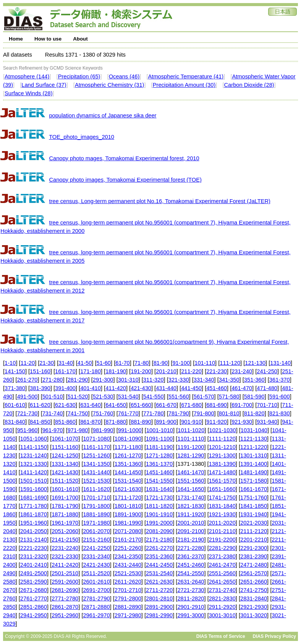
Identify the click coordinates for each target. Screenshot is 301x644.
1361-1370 (159, 464)
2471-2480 (254, 565)
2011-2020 (222, 523)
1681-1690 (34, 498)
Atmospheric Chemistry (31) (110, 85)
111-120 (230, 363)
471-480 (267, 388)
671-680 (191, 405)
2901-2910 (191, 607)
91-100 (181, 363)
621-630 (65, 405)
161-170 (65, 371)
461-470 (242, 388)
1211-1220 (254, 447)
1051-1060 (34, 439)
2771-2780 (65, 598)
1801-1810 (128, 506)
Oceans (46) (124, 76)
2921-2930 (254, 607)
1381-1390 (222, 464)
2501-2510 (65, 573)
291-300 (103, 380)
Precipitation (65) (79, 76)
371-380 (15, 388)
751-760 (103, 413)
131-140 (280, 363)
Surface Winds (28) (28, 93)
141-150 (15, 371)
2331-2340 (96, 556)
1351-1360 (128, 464)
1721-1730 (159, 498)
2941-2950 (34, 615)
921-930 (242, 422)
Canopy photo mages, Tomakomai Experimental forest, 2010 (124, 158)
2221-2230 (34, 548)
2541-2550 (191, 573)
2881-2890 (128, 607)
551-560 (179, 397)
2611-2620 (128, 582)
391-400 (65, 388)
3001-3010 (222, 615)
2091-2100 (191, 531)
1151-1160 (65, 447)
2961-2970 (96, 615)
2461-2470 (222, 565)
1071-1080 (96, 439)
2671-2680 (34, 590)
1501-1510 (34, 481)
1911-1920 (191, 514)
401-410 (91, 388)
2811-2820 (191, 598)
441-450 (191, 388)
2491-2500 (34, 573)
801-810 (229, 413)
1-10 (10, 363)
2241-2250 (96, 548)
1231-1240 (34, 455)
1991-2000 (159, 523)
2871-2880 (96, 607)
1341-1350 (96, 464)
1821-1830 (191, 506)
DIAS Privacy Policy (274, 636)
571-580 (229, 397)
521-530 (103, 397)
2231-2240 (65, 548)
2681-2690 (65, 590)
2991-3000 (191, 615)
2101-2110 (222, 531)
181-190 (116, 371)
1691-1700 (65, 498)
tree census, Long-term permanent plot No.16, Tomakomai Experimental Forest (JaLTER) (159, 201)
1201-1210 (222, 447)
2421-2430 (96, 565)
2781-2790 (96, 598)
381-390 (40, 388)
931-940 (267, 422)
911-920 (217, 422)
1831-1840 (222, 506)
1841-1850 (254, 506)
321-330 (179, 380)
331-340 (204, 380)
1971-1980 (96, 523)
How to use (48, 39)
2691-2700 (96, 590)
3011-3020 (254, 615)
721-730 (28, 413)
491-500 (28, 397)
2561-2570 (254, 573)
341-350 (229, 380)
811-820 (254, 413)
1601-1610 (65, 489)
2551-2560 (222, 573)
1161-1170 (96, 447)
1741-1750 (222, 498)
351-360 (254, 380)
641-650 (116, 405)
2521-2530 (128, 573)
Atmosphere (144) (27, 76)
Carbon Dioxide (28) (249, 85)
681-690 (217, 405)
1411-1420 (34, 472)
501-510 (53, 397)
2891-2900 (159, 607)
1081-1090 (128, 439)
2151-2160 (96, 540)
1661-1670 (254, 489)
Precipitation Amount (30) (184, 85)
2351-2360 (159, 556)
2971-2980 (128, 615)
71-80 (142, 363)
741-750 (78, 413)
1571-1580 (254, 481)
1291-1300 (222, 455)
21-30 (47, 363)
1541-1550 (159, 481)
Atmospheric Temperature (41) (186, 76)
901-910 (191, 422)
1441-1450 (128, 472)
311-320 (154, 380)
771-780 (154, 413)
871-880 (116, 422)
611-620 (40, 405)
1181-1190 (159, 447)
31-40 (66, 363)
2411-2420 (65, 565)
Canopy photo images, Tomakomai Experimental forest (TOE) (125, 180)
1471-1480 (222, 472)
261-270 (28, 380)
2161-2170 (128, 540)
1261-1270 (128, 455)
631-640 (91, 405)
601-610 (15, 405)
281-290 (78, 380)
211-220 (191, 371)
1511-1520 (65, 481)
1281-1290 (191, 455)
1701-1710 (96, 498)
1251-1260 (96, 455)
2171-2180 (159, 540)
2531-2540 (159, 573)
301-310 (128, 380)
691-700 (242, 405)
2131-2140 (34, 540)
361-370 (280, 380)
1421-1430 (65, 472)
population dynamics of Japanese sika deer (103, 115)
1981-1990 (128, 523)
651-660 (141, 405)
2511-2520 (96, 573)
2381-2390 (254, 556)
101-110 (205, 363)
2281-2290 (222, 548)
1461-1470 (191, 472)
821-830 (280, 413)
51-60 (104, 363)
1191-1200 (191, 447)
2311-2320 (34, 556)
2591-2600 (65, 582)
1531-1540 (128, 481)
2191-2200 (222, 540)
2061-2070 (96, 531)
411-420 (116, 388)
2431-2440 (128, 565)
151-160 (40, 371)
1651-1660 (222, 489)
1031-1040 (254, 430)
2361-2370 (191, 556)
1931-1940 (254, 514)
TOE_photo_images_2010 (82, 137)
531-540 (128, 397)
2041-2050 (34, 531)
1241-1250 (65, 455)
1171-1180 (128, 447)
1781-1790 (65, 506)
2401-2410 (34, 565)
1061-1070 (65, 439)
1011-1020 (191, 430)
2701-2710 (128, 590)
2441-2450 (159, 565)
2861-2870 (65, 607)
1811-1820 (159, 506)
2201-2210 (254, 540)
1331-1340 (65, 464)
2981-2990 (159, 615)
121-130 (255, 363)
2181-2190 (191, 540)
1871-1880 (65, 514)
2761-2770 (34, 598)
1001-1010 (160, 430)
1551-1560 (191, 481)
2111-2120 (254, 531)
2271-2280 (191, 548)
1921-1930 (222, 514)
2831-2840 (254, 598)
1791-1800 (96, 506)
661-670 (166, 405)
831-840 (15, 422)
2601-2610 (96, 582)
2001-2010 (191, 523)
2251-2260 (128, 548)
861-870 (91, 422)
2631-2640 (191, 582)
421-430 (141, 388)
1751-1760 (254, 498)
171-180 (91, 371)
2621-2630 (159, 582)
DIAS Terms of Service (221, 636)
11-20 (28, 363)
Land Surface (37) (44, 85)
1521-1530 (96, 481)
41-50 (85, 363)
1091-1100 (159, 439)
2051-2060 (65, 531)
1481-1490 (254, 472)
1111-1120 (222, 439)
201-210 (166, 371)
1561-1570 (222, 481)
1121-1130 (254, 439)
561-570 (204, 397)
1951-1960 (34, 523)
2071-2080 (128, 531)
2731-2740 (222, 590)
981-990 (103, 430)
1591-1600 (34, 489)
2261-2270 (159, 548)
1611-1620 (96, 489)
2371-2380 (222, 556)
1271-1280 (159, 455)
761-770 (128, 413)
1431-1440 (96, 472)
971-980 (78, 430)
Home (16, 39)
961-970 (53, 430)
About (80, 39)
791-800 (204, 413)
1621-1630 (128, 489)
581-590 (254, 397)
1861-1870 (34, 514)
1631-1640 (159, 489)
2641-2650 (222, 582)
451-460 (217, 388)
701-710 (267, 405)
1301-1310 (254, 455)
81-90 (161, 363)
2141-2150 (65, 540)
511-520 (78, 397)
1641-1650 (191, 489)
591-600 (280, 397)
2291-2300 (254, 548)
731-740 (53, 413)
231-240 (242, 371)
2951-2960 (65, 615)
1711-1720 (128, 498)
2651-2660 (254, 582)
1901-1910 (159, 514)
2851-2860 (34, 607)
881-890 (141, 422)
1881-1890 (96, 514)
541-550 (154, 397)
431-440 (166, 388)
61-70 (123, 363)
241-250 (267, 371)
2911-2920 (222, 607)
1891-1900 (128, 514)
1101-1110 (191, 439)
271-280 (53, 380)
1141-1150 (34, 447)
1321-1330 (34, 464)
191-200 (141, 371)
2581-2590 (34, 582)
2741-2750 (254, 590)
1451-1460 (159, 472)
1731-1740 (191, 498)
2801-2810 (159, 598)
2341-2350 (128, 556)
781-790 (179, 413)
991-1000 (130, 430)
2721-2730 (191, 590)
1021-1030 (223, 430)
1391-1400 (254, 464)
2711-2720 (159, 590)
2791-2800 (128, 598)
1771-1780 (34, 506)
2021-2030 (254, 523)
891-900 (166, 422)
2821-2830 (222, 598)
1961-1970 (65, 523)
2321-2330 (65, 556)
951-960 (28, 430)
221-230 (217, 371)
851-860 (65, 422)
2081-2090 (159, 531)
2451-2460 (191, 565)
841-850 (40, 422)
